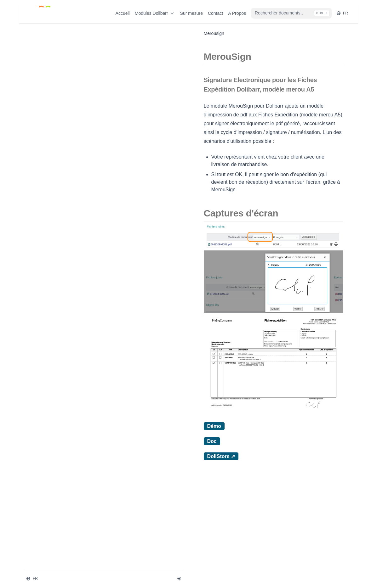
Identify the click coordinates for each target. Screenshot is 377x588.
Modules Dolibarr (155, 13)
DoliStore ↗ (132, 541)
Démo (125, 510)
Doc (123, 526)
